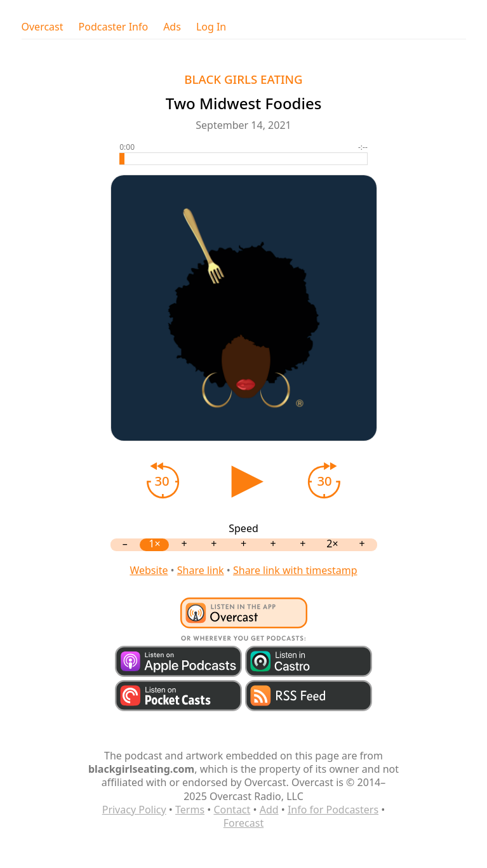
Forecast (244, 823)
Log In (211, 27)
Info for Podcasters (333, 810)
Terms (190, 810)
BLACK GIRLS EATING (243, 79)
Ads (172, 27)
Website (149, 570)
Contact (232, 810)
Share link (201, 570)
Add (269, 810)
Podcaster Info (114, 27)
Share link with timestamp (295, 570)
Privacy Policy (134, 810)
